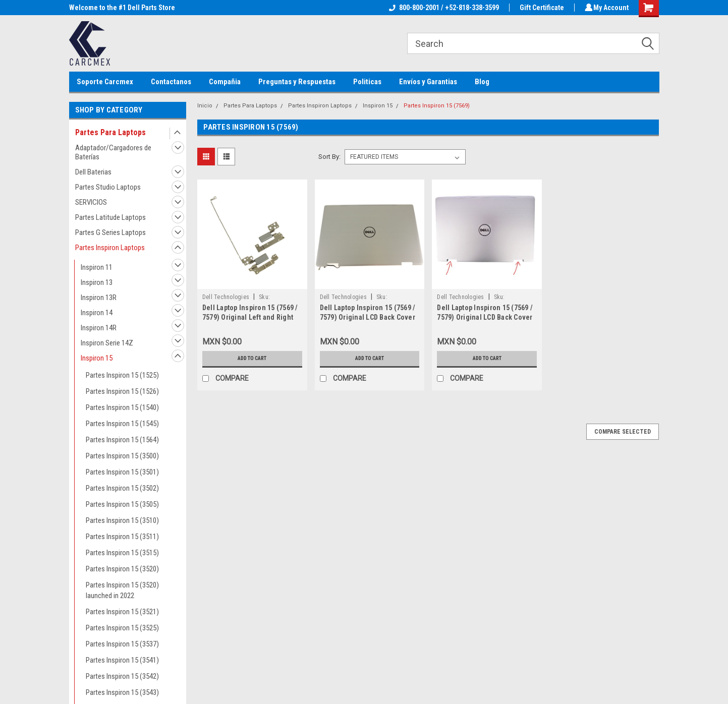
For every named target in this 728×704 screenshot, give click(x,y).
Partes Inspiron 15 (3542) (122, 676)
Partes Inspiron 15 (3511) (122, 537)
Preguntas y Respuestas (297, 82)
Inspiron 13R (99, 298)
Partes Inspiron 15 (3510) (122, 520)
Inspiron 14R (99, 328)
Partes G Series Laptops (110, 232)
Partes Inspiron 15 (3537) (122, 644)
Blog (482, 82)
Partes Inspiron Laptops (110, 248)
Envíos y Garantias (428, 82)
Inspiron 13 (97, 282)
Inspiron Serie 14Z (107, 343)
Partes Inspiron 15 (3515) (122, 553)
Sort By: (329, 157)
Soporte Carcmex (105, 82)
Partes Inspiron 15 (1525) (122, 375)
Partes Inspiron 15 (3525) (122, 628)
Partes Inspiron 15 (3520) (122, 569)
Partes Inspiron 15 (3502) (122, 488)
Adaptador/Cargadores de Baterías (113, 152)
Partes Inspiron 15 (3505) (122, 504)
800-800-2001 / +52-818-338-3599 (442, 8)
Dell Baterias (93, 172)
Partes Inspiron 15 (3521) (122, 612)
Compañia (225, 82)
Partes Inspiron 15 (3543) (122, 692)
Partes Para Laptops (110, 132)
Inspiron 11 (97, 267)
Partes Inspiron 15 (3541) (122, 660)
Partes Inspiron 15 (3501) (122, 472)
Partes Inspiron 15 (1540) (122, 407)
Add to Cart (252, 359)
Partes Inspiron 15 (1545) (122, 424)
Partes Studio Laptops (108, 187)
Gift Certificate (540, 8)
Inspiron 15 (97, 358)
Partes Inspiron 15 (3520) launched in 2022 (122, 590)
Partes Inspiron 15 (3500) (122, 456)
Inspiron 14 (97, 313)
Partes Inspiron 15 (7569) (437, 106)
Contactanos (171, 82)
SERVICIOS (91, 202)
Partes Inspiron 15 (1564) (122, 440)
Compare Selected (623, 432)
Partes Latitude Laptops (110, 217)
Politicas (367, 82)
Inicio (205, 106)
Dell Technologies (226, 297)
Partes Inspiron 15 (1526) (122, 391)
